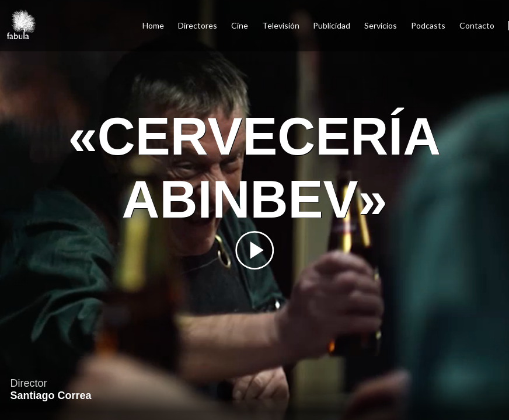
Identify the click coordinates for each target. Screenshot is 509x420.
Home (153, 25)
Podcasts (428, 25)
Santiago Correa (50, 395)
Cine (240, 25)
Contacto (477, 25)
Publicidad (332, 25)
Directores (198, 25)
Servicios (381, 25)
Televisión (281, 25)
